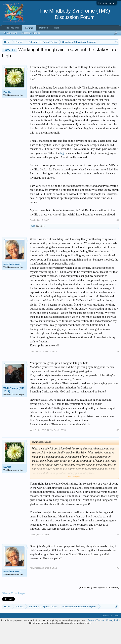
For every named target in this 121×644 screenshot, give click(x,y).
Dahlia (7, 109)
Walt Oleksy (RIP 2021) (14, 406)
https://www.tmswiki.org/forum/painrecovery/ (75, 56)
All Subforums (10, 33)
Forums (29, 28)
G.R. (33, 243)
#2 (118, 368)
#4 (118, 551)
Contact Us (107, 632)
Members (44, 28)
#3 (118, 447)
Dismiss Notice (116, 51)
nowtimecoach (12, 281)
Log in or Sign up (107, 3)
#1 (118, 237)
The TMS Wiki (12, 28)
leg (62, 169)
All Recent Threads (30, 33)
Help (57, 28)
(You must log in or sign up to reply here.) (99, 604)
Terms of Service (96, 637)
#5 (118, 584)
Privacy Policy (113, 637)
